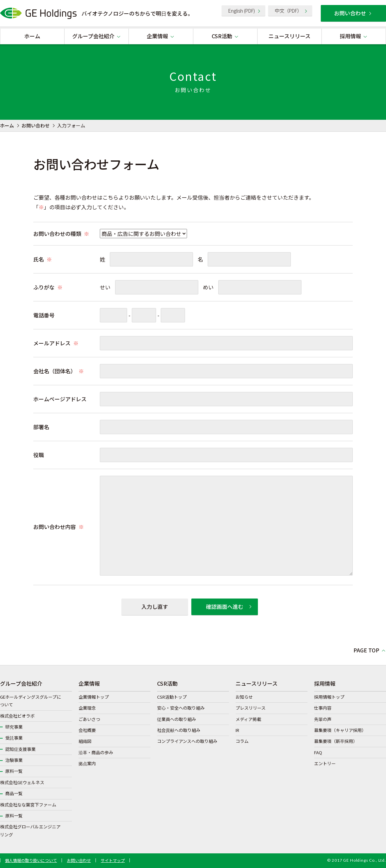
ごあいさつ (89, 719)
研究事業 (14, 727)
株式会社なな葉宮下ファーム (28, 805)
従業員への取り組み (177, 719)
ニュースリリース (289, 36)
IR (237, 730)
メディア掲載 (248, 719)
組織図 (85, 741)
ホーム (32, 36)
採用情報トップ (329, 697)
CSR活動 (222, 36)
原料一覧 (14, 771)
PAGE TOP (366, 650)
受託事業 (14, 738)
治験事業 (14, 760)
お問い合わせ (350, 13)
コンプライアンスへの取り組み (187, 741)
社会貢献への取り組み (179, 730)
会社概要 (87, 730)
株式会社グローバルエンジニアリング (30, 830)
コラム (242, 741)
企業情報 (157, 36)
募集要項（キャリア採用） (340, 730)
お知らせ (244, 697)
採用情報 (350, 36)
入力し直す (155, 607)
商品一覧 (14, 793)
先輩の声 (323, 719)
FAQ (318, 752)
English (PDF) (242, 10)
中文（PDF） (288, 10)
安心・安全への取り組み (181, 708)
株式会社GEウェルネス (22, 782)
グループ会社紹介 (93, 36)
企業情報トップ (94, 697)
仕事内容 (323, 708)
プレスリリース (251, 708)
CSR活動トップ (172, 697)
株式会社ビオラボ (17, 716)
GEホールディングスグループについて (30, 701)
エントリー (325, 763)
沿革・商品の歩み (96, 752)
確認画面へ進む (225, 607)
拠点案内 (87, 763)
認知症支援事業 (20, 749)
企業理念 (87, 708)
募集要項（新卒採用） (336, 741)
